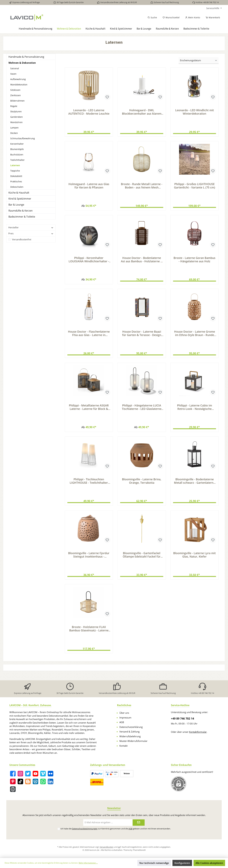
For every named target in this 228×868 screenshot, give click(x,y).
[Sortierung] (199, 61)
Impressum (125, 718)
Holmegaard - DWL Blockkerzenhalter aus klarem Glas (142, 112)
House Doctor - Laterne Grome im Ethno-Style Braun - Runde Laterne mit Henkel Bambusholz (194, 336)
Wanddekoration (19, 85)
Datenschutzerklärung (131, 728)
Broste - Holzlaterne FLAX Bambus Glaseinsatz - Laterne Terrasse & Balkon (89, 635)
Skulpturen (16, 111)
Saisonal (15, 68)
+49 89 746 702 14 (182, 719)
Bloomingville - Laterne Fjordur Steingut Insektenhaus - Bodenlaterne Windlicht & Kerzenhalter (89, 560)
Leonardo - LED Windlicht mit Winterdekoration (195, 112)
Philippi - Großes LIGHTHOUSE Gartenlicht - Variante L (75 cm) (195, 187)
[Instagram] (20, 775)
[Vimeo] (43, 775)
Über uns (124, 714)
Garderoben (17, 117)
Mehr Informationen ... (88, 863)
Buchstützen (17, 155)
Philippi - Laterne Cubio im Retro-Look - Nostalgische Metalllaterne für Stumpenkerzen (195, 411)
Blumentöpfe (17, 149)
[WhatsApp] (43, 782)
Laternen (15, 165)
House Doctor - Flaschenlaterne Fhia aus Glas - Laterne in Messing (89, 336)
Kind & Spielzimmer (20, 199)
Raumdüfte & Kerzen (21, 211)
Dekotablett (16, 176)
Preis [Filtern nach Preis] (31, 233)
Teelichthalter (17, 160)
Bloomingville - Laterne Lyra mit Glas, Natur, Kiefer (194, 560)
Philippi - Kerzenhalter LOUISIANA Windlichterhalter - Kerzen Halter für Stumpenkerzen (89, 261)
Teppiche (15, 171)
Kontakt (123, 747)
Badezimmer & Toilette (22, 217)
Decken (14, 133)
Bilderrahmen (17, 101)
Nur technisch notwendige (154, 863)
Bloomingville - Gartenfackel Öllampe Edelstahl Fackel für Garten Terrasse (142, 560)
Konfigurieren (182, 863)
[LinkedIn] (51, 782)
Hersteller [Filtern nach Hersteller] (31, 227)
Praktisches (16, 181)
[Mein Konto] (193, 18)
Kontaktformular (198, 733)
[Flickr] (51, 775)
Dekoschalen (17, 187)
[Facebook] (13, 775)
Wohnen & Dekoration (22, 63)
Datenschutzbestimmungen (85, 830)
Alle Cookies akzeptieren (209, 863)
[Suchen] (152, 18)
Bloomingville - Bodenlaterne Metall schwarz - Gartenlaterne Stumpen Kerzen (194, 486)
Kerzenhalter (17, 144)
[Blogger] (28, 782)
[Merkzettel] (171, 18)
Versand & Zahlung (129, 733)
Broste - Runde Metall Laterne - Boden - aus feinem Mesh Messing (142, 187)
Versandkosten (106, 848)
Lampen (14, 128)
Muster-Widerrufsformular (133, 742)
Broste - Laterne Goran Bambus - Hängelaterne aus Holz (194, 261)
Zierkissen (16, 95)
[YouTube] (35, 775)
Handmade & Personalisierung (26, 57)
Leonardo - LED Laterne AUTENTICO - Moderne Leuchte (89, 112)
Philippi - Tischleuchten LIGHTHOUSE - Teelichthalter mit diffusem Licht (89, 486)
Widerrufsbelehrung (130, 737)
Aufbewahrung (18, 79)
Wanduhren (16, 122)
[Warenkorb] (212, 18)
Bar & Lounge (16, 205)
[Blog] (35, 782)
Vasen (13, 74)
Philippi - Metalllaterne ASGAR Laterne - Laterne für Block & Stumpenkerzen (89, 411)
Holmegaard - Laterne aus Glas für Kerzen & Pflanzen (89, 187)
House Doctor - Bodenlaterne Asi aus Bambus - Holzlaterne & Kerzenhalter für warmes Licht (142, 261)
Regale (14, 106)
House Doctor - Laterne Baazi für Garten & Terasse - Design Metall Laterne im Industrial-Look (142, 336)
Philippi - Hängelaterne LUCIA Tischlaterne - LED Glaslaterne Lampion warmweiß (142, 411)
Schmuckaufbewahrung (23, 138)
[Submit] (139, 824)
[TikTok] (20, 782)
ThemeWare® (139, 851)
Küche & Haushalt (19, 193)
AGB (122, 723)
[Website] (13, 790)
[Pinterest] (13, 782)
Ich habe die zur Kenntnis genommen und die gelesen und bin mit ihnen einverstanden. (116, 830)
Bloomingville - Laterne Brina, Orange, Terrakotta (142, 486)
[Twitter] (28, 775)
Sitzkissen (15, 90)
